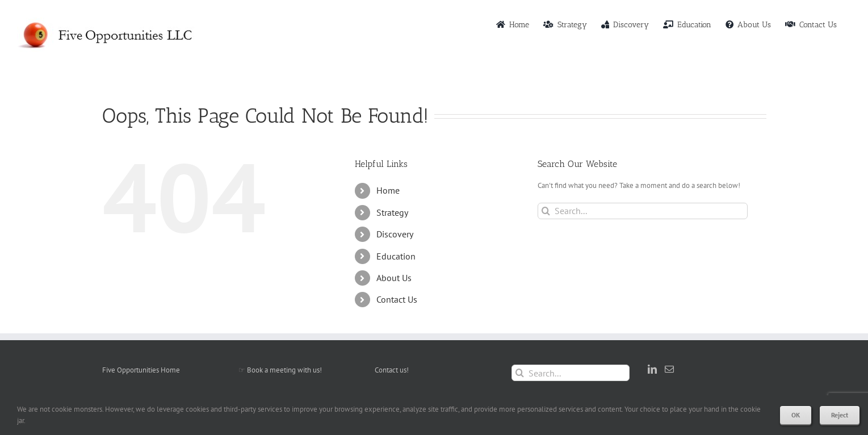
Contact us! (392, 370)
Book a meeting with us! (284, 370)
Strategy (392, 212)
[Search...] (643, 211)
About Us (394, 278)
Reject (840, 415)
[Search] (546, 211)
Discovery (395, 234)
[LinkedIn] (652, 369)
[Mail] (669, 369)
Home (388, 190)
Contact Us (397, 299)
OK (796, 415)
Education (396, 256)
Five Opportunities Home (141, 370)
